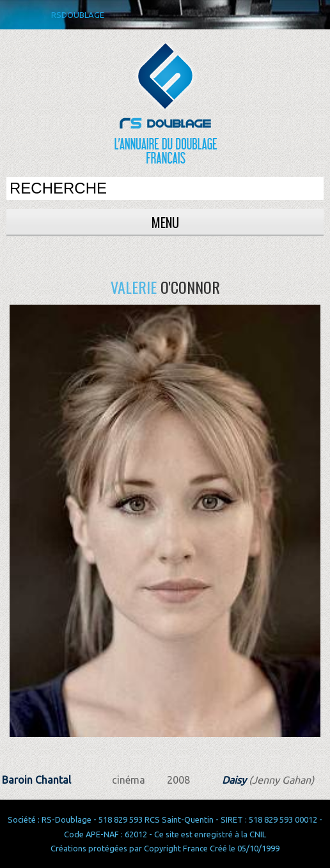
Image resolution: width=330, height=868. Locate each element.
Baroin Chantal (36, 780)
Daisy (234, 780)
